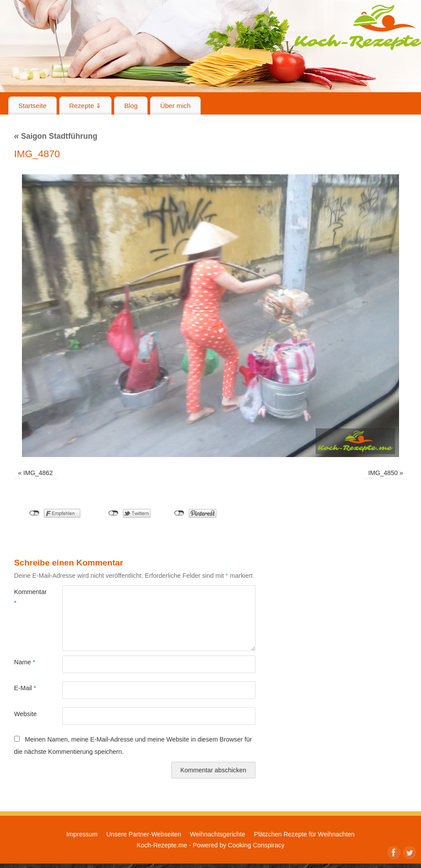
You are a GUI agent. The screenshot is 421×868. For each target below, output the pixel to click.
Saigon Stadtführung (56, 136)
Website (25, 714)
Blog (131, 106)
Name (25, 662)
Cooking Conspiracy (256, 845)
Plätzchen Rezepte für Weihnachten (304, 834)
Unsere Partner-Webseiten (144, 834)
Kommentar (26, 597)
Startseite (32, 106)
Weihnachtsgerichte (217, 834)
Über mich (175, 106)
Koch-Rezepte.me (162, 845)
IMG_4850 (383, 473)
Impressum (82, 834)
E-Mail (25, 688)
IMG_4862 (38, 473)
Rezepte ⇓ (86, 106)
